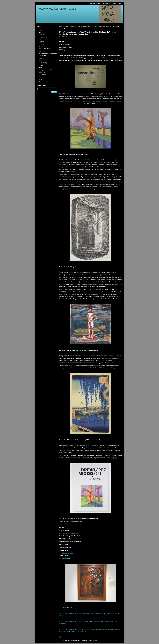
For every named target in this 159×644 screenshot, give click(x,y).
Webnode (95, 641)
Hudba (41, 60)
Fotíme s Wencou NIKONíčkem (48, 53)
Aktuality (41, 42)
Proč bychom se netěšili (45, 70)
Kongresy (41, 65)
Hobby (41, 58)
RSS (115, 4)
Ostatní (41, 67)
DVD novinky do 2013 (45, 49)
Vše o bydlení (43, 75)
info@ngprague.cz (67, 553)
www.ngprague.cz (64, 559)
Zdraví (40, 79)
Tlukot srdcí (42, 72)
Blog (40, 39)
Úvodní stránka (96, 4)
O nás (40, 32)
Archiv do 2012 (43, 35)
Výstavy (41, 77)
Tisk (120, 4)
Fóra (40, 82)
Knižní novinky (43, 63)
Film (40, 51)
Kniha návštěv (43, 37)
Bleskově (41, 44)
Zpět (60, 637)
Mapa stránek (107, 4)
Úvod (60, 27)
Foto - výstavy (43, 56)
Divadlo (41, 46)
